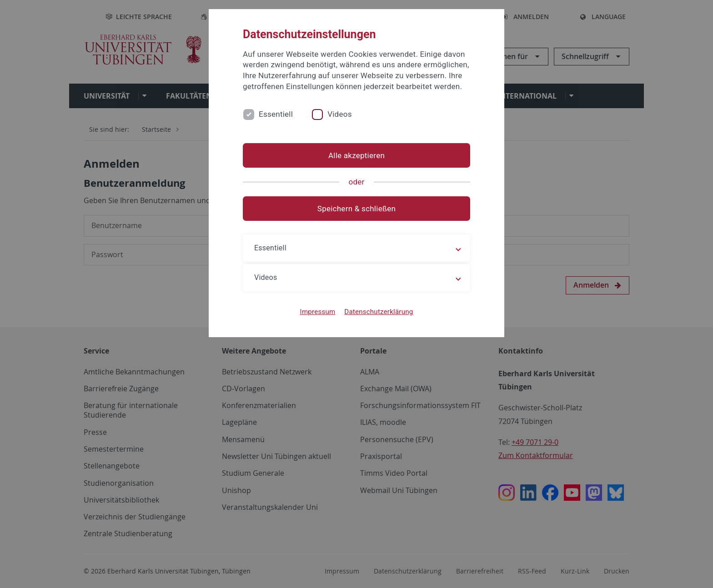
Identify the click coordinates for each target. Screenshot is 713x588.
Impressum (318, 312)
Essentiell (276, 114)
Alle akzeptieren (356, 155)
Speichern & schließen (356, 209)
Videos (340, 114)
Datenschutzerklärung (379, 312)
